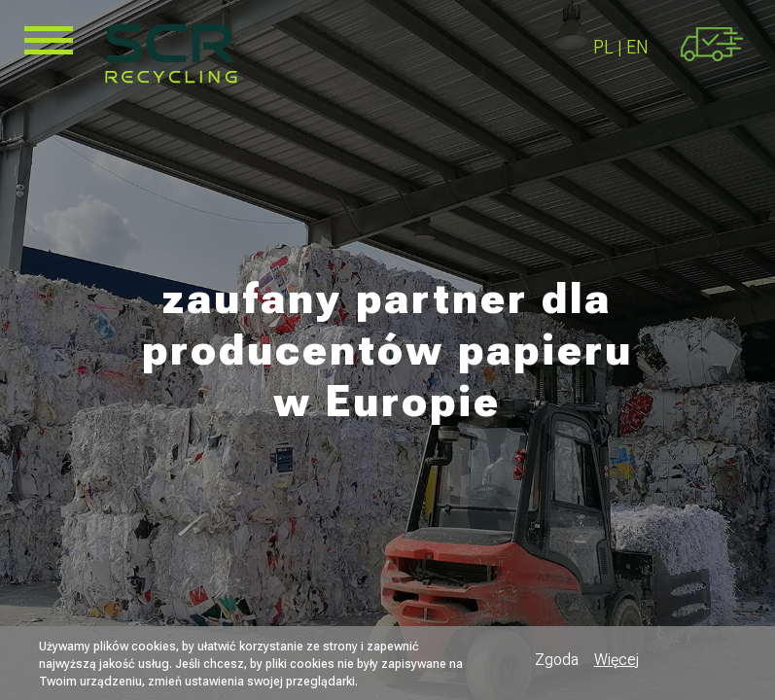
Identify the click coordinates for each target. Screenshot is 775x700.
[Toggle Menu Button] (49, 40)
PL (603, 47)
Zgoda (557, 660)
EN (637, 47)
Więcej (616, 660)
